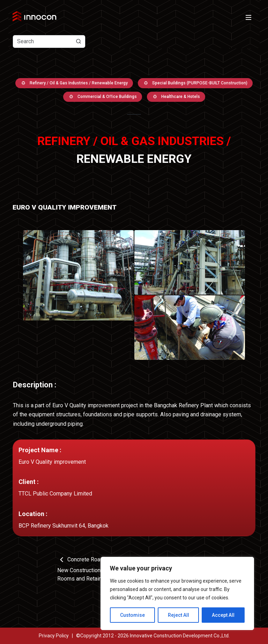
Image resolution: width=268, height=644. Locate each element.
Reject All (178, 615)
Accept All (223, 615)
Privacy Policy (54, 636)
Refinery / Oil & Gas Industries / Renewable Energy (74, 83)
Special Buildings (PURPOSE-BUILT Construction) (195, 83)
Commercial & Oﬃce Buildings (103, 97)
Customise (132, 615)
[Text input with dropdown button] (49, 41)
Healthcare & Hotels (176, 97)
